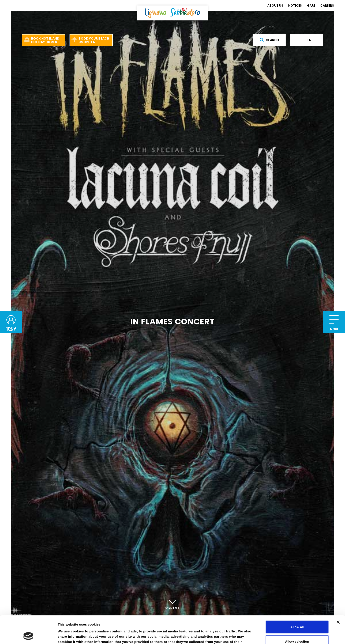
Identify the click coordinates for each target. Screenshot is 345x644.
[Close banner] (338, 596)
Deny (297, 630)
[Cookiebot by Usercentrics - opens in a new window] (28, 635)
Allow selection (297, 615)
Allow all (297, 601)
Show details (231, 635)
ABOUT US (275, 5)
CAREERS (327, 5)
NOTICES (295, 5)
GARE (311, 5)
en (307, 40)
